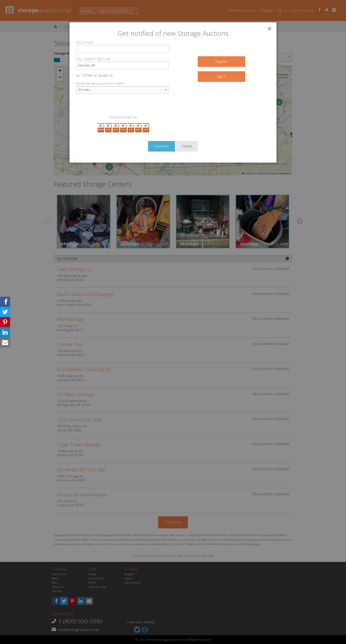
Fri (131, 128)
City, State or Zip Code (93, 59)
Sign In (221, 76)
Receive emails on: (124, 117)
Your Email (84, 42)
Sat (138, 128)
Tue (108, 128)
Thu (123, 128)
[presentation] (110, 106)
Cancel (187, 146)
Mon (101, 128)
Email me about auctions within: (101, 83)
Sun (146, 128)
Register (221, 61)
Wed (116, 128)
